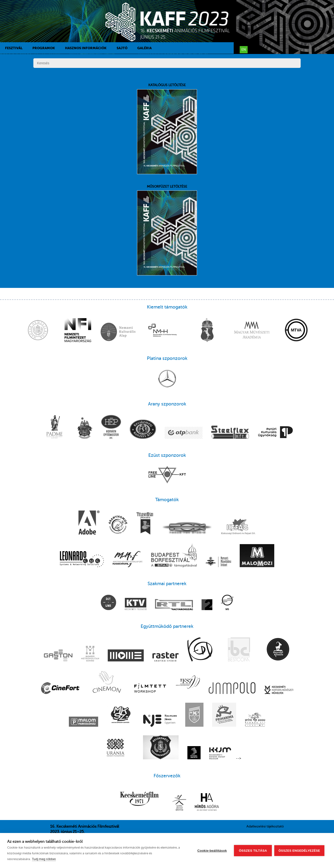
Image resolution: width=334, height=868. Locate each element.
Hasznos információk (86, 48)
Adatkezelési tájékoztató (265, 826)
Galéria (144, 48)
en (244, 50)
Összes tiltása (253, 851)
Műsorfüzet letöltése (167, 230)
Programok (44, 48)
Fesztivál (14, 48)
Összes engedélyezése (299, 851)
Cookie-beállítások (212, 851)
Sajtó (122, 48)
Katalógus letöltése (167, 129)
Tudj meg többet (44, 859)
